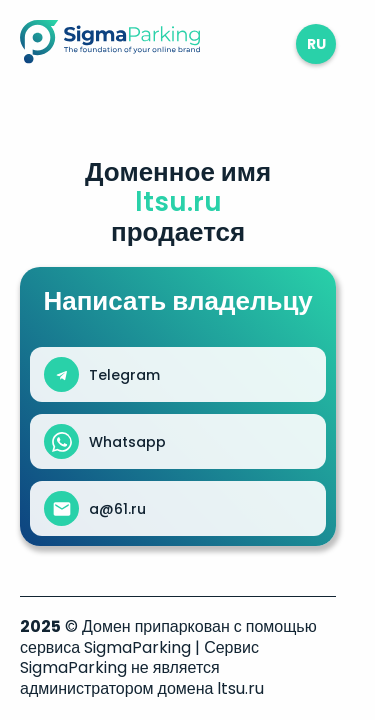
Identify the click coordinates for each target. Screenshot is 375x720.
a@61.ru (117, 509)
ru (316, 44)
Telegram (124, 375)
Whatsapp (127, 442)
